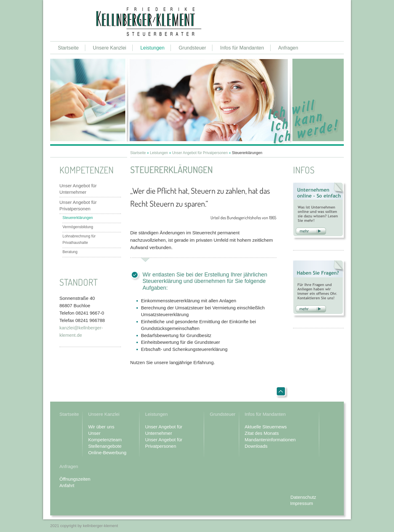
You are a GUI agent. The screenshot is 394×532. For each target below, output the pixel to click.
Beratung (70, 252)
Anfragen (288, 48)
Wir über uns (101, 427)
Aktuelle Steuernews (266, 427)
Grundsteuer (192, 48)
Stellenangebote (105, 446)
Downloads (256, 446)
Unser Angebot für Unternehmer (78, 189)
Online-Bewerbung (107, 453)
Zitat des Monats (262, 433)
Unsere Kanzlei (110, 48)
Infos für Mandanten (242, 48)
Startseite (68, 48)
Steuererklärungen (78, 218)
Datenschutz (303, 497)
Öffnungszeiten (75, 479)
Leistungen (152, 48)
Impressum (302, 503)
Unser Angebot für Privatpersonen (78, 205)
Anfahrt (67, 485)
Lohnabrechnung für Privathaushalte (79, 239)
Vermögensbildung (78, 227)
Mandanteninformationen (270, 440)
